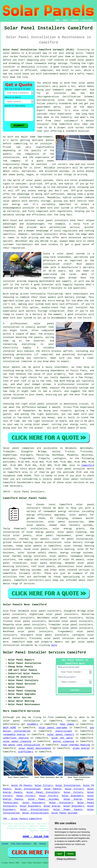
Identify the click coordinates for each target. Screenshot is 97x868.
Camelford (88, 465)
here (54, 645)
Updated (43, 844)
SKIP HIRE (9, 728)
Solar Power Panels (68, 810)
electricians (64, 731)
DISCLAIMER (87, 20)
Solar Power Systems (43, 799)
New (35, 844)
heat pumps (67, 724)
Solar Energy (73, 799)
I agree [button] (59, 854)
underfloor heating (16, 738)
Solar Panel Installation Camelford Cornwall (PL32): (39, 50)
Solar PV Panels (22, 785)
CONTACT (75, 20)
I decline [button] (70, 854)
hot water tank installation (22, 745)
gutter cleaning (64, 741)
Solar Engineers (73, 796)
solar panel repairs (61, 735)
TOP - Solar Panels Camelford (22, 819)
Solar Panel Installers (43, 792)
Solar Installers (61, 803)
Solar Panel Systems (64, 813)
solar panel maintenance (35, 748)
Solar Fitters (44, 785)
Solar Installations (34, 810)
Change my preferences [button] (66, 859)
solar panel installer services (66, 638)
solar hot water (62, 738)
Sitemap (5, 844)
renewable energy (14, 735)
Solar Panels (53, 789)
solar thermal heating (75, 745)
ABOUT (65, 20)
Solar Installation (68, 785)
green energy (81, 748)
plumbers (33, 724)
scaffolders (26, 752)
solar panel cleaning (17, 741)
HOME (57, 20)
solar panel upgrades (53, 728)
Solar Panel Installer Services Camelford (44, 653)
